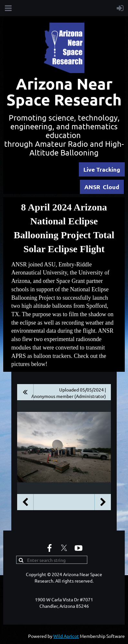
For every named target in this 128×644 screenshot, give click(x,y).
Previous (25, 502)
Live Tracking (102, 169)
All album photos (25, 392)
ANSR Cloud (102, 187)
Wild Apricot (66, 636)
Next (103, 502)
